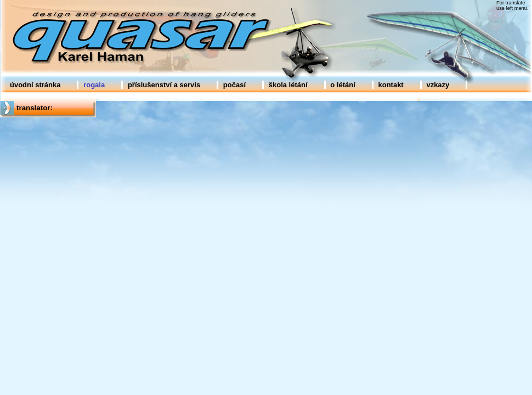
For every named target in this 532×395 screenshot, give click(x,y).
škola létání (288, 85)
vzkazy (438, 85)
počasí (234, 85)
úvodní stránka (35, 85)
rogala (94, 85)
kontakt (390, 85)
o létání (343, 85)
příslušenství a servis (164, 85)
